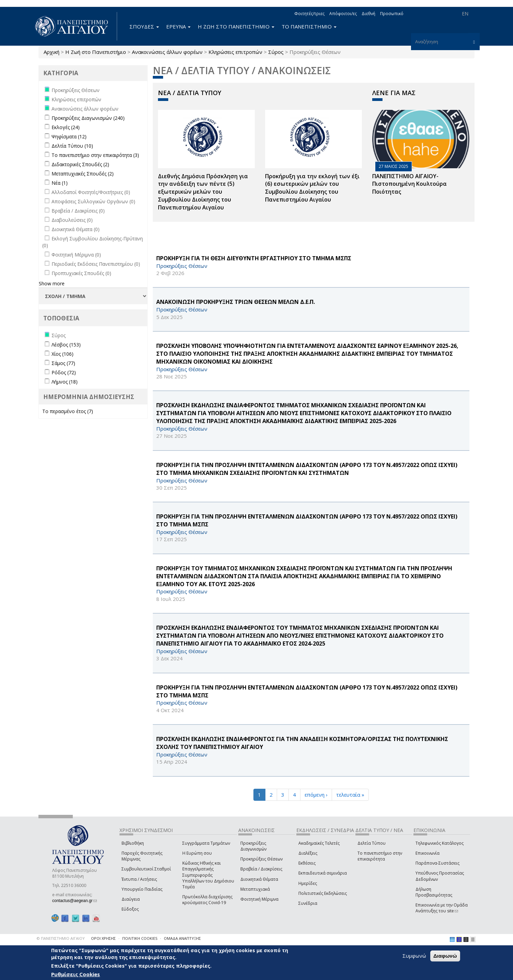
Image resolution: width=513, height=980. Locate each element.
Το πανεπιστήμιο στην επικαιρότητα (380, 856)
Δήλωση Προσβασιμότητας (434, 892)
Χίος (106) (62, 354)
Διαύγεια (131, 899)
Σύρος (276, 52)
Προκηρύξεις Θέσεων (261, 859)
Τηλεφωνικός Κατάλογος (440, 843)
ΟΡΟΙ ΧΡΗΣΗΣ (103, 938)
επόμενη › (316, 795)
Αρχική (52, 52)
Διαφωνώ (445, 956)
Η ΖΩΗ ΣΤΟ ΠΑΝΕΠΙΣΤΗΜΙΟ (236, 26)
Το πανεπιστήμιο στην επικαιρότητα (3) (95, 155)
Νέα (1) (60, 183)
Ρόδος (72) (64, 372)
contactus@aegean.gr (75, 901)
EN (465, 14)
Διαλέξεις (308, 853)
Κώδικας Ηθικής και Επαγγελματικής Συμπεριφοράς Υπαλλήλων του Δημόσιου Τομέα (208, 875)
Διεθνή (368, 14)
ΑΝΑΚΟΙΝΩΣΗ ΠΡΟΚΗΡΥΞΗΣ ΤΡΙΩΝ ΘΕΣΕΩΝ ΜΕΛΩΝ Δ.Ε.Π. (236, 302)
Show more (52, 283)
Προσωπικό (392, 14)
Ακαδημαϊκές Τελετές (319, 843)
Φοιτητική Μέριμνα (259, 899)
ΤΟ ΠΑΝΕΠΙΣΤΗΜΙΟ (309, 26)
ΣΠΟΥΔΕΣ (144, 26)
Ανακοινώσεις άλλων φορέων (167, 52)
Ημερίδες (308, 883)
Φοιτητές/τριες (309, 14)
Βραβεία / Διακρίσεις (261, 869)
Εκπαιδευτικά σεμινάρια (323, 873)
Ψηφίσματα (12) (69, 136)
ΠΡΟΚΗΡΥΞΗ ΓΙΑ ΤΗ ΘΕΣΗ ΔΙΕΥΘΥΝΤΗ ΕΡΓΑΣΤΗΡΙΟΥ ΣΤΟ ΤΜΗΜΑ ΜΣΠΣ (254, 258)
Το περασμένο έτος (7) (68, 411)
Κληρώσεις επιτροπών (235, 52)
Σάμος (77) (63, 363)
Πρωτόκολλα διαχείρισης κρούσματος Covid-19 (207, 900)
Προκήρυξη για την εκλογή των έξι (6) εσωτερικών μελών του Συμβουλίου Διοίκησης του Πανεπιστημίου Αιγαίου (312, 188)
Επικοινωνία (427, 853)
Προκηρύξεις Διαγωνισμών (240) (88, 118)
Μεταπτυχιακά (255, 889)
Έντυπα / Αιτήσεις (139, 879)
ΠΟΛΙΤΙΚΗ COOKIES (140, 938)
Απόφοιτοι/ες (343, 14)
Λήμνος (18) (65, 382)
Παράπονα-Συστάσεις (437, 863)
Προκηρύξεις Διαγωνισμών (253, 846)
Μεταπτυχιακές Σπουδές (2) (83, 174)
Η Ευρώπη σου (197, 853)
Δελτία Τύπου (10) (72, 146)
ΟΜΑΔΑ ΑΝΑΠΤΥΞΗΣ (182, 938)
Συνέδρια (308, 903)
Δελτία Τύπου (372, 843)
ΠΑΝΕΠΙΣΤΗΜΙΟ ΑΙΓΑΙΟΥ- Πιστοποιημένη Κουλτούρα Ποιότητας (409, 184)
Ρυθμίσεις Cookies (76, 974)
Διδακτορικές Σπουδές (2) (80, 164)
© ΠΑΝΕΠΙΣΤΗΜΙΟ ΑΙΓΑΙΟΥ (61, 938)
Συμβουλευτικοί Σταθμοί (146, 869)
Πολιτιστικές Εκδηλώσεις (323, 893)
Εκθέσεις (307, 863)
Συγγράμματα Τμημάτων (206, 843)
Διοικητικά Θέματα (259, 879)
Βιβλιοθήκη (133, 843)
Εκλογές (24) (66, 127)
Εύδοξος (130, 909)
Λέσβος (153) (66, 345)
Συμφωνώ (414, 956)
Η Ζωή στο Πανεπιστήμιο (96, 52)
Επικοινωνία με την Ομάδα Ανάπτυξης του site (442, 908)
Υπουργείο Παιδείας (142, 889)
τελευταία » (350, 795)
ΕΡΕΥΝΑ (178, 26)
